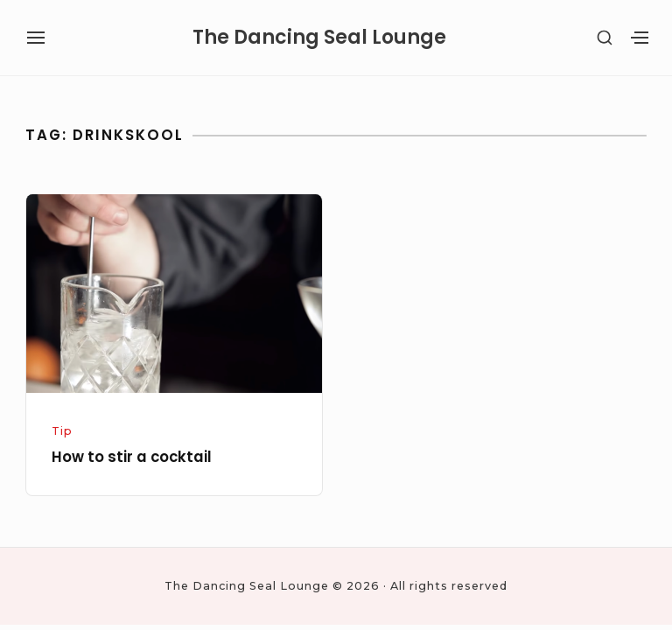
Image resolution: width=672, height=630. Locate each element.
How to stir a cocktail (132, 457)
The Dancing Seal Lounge (319, 38)
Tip (62, 431)
